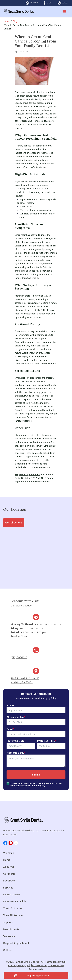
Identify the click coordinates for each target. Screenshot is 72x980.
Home (7, 21)
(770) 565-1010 (34, 3)
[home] (19, 11)
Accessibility (36, 969)
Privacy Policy (17, 965)
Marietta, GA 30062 (22, 682)
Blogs (16, 21)
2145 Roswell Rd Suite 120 (25, 678)
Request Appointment (38, 976)
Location (50, 3)
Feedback (64, 3)
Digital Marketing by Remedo (45, 965)
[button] (5, 843)
